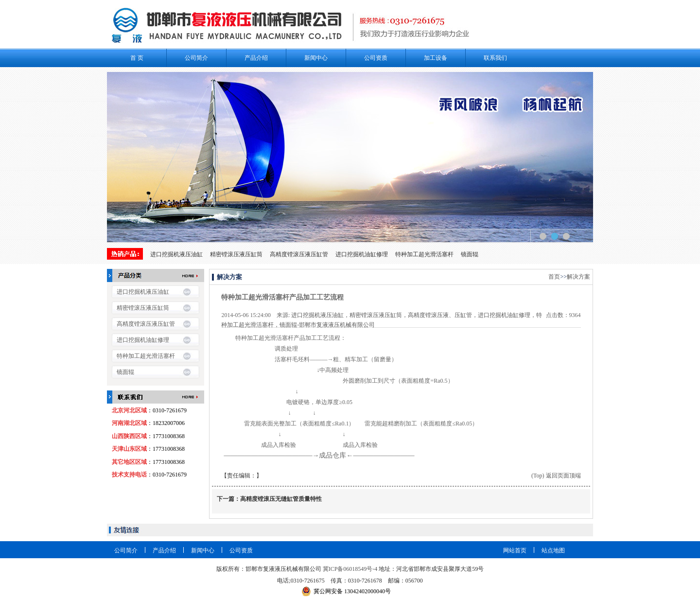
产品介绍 (256, 58)
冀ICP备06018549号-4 (350, 569)
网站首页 (515, 550)
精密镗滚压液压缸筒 (236, 254)
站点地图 (553, 550)
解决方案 (578, 277)
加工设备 (436, 58)
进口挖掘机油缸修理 (362, 254)
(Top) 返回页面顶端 (556, 476)
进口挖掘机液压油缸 (176, 254)
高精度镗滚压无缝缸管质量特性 (281, 499)
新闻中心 (316, 58)
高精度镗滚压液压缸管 (299, 254)
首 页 (137, 58)
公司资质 (376, 58)
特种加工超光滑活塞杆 (424, 254)
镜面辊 (470, 254)
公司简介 (196, 58)
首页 (554, 277)
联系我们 (495, 58)
